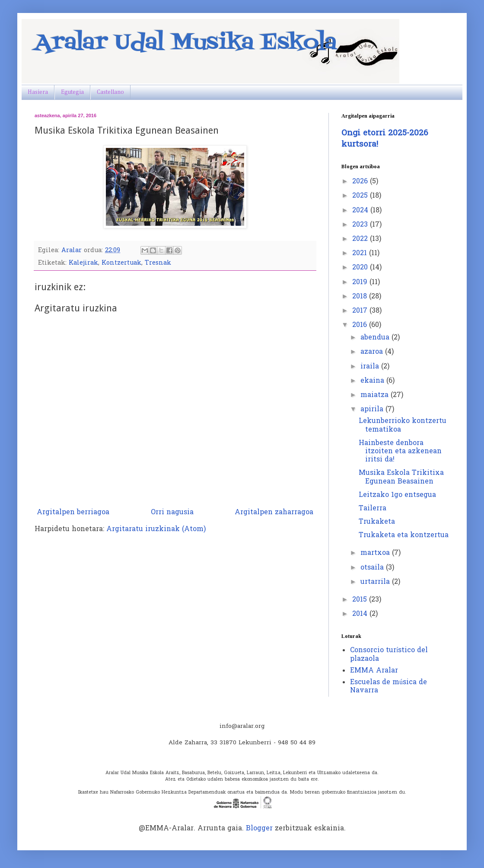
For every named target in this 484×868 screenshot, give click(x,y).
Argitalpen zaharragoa (274, 512)
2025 (361, 196)
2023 (361, 225)
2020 (361, 268)
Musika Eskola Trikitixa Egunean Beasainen (401, 477)
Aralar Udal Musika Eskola (186, 43)
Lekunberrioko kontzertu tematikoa (403, 425)
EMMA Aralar (374, 671)
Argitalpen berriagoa (73, 512)
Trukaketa (377, 522)
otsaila (373, 568)
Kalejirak (83, 263)
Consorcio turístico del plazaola (389, 655)
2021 (361, 253)
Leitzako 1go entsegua (397, 495)
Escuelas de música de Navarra (388, 687)
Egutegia (72, 92)
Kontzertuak (121, 263)
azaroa (373, 352)
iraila (371, 367)
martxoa (376, 553)
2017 (361, 311)
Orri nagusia (172, 512)
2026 (361, 182)
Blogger (259, 829)
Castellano (110, 92)
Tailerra (373, 509)
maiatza (376, 395)
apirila (373, 410)
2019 (361, 282)
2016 (361, 325)
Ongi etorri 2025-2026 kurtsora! (385, 139)
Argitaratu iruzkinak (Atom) (156, 529)
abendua (376, 338)
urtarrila (376, 582)
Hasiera (38, 92)
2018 (361, 297)
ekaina (373, 381)
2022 (361, 239)
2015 (361, 600)
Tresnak (158, 263)
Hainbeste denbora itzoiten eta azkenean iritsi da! (400, 452)
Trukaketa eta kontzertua (404, 535)
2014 (361, 614)
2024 (361, 211)
